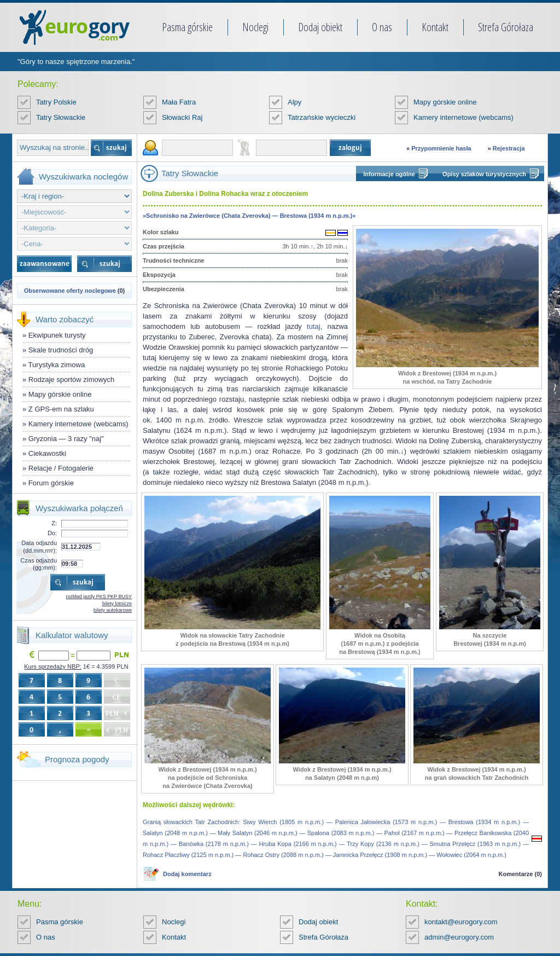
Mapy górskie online (445, 102)
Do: (52, 533)
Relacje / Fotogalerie (61, 468)
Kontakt (435, 27)
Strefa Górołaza (506, 27)
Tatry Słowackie (61, 117)
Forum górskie (51, 483)
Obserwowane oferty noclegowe (70, 291)
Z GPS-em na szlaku (61, 409)
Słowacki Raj (182, 117)
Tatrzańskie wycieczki (322, 117)
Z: (54, 523)
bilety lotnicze (117, 604)
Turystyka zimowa (57, 365)
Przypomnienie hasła (441, 148)
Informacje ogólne (389, 174)
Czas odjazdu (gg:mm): (39, 564)
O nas (382, 27)
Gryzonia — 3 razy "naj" (66, 439)
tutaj (314, 326)
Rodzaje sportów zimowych (72, 379)
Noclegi (255, 27)
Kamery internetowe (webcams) (463, 117)
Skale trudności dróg (61, 350)
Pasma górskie (187, 27)
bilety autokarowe (113, 610)
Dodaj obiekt (320, 27)
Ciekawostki (47, 453)
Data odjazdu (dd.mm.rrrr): (39, 546)
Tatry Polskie (56, 102)
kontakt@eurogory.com (461, 922)
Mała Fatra (179, 102)
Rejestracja (509, 148)
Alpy (294, 102)
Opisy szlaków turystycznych (484, 174)
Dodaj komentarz (187, 874)
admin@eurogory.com (459, 937)
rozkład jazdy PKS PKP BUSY (99, 596)
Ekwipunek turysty (57, 335)
